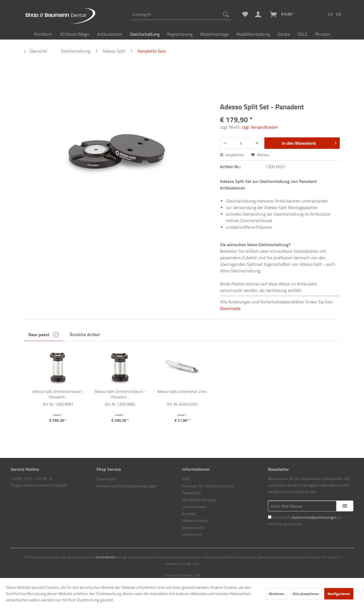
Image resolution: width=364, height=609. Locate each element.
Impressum (192, 534)
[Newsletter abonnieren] (345, 506)
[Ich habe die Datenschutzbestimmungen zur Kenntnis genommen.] (270, 517)
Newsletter (192, 493)
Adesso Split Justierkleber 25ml (182, 391)
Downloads (106, 479)
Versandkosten (106, 557)
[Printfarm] (43, 34)
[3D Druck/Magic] (75, 34)
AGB (186, 479)
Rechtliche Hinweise (199, 500)
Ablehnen (277, 594)
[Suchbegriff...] (181, 14)
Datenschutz (193, 528)
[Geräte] (284, 34)
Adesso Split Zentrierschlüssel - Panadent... (58, 394)
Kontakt (189, 514)
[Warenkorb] (282, 14)
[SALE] (302, 34)
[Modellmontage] (214, 34)
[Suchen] (226, 14)
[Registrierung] (180, 34)
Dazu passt (44, 334)
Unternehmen (194, 507)
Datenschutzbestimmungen (314, 517)
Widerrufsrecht (195, 521)
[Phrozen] (323, 34)
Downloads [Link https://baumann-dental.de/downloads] (230, 308)
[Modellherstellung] (253, 34)
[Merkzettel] (245, 14)
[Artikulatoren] (110, 34)
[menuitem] (181, 14)
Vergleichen (232, 155)
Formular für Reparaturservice (208, 486)
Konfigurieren (339, 594)
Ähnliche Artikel (85, 334)
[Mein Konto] (259, 14)
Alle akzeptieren (306, 594)
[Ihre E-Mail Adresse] (302, 506)
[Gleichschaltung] (145, 34)
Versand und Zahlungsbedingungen (127, 486)
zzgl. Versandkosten (260, 127)
